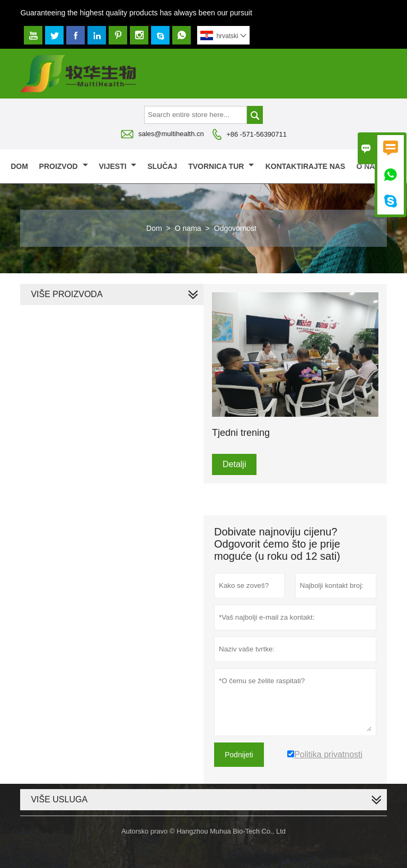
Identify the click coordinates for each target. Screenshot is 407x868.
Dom (19, 166)
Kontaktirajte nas (306, 166)
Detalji (234, 464)
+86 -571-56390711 (256, 134)
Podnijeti (239, 755)
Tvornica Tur (221, 166)
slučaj (162, 166)
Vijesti (117, 166)
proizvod (64, 166)
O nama (376, 166)
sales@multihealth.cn (171, 134)
